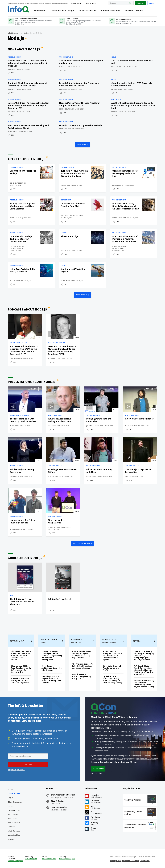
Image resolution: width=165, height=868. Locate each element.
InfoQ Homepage (14, 33)
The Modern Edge (70, 236)
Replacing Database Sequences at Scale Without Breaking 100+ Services (51, 680)
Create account (14, 793)
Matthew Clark (16, 359)
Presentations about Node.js (32, 382)
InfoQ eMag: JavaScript (60, 599)
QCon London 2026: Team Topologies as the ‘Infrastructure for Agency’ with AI (21, 669)
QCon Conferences (15, 802)
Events (139, 11)
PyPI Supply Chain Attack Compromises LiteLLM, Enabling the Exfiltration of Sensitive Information (144, 670)
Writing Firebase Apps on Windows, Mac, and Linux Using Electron (22, 206)
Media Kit (11, 827)
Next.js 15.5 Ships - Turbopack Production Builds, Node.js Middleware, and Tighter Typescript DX (28, 106)
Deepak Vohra (15, 281)
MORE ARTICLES (82, 295)
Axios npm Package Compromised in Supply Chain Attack (81, 62)
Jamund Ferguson (94, 426)
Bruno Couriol (65, 109)
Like (13, 73)
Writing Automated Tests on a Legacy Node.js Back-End (125, 173)
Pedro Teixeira (54, 527)
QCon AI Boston (57, 801)
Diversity (11, 839)
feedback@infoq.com (16, 861)
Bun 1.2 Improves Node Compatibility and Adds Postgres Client (28, 127)
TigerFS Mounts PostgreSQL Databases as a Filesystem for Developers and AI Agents (113, 656)
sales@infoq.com (31, 859)
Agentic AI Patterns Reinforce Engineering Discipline (82, 677)
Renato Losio (117, 89)
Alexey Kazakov (16, 529)
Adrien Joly (65, 185)
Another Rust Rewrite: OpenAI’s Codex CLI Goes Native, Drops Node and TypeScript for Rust (133, 106)
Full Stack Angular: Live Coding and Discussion (60, 420)
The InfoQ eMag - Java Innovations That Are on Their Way (22, 602)
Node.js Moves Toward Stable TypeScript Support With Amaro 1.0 (80, 104)
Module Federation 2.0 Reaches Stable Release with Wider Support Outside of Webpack (27, 63)
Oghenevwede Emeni (18, 183)
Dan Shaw (129, 476)
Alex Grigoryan (54, 476)
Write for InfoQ (14, 810)
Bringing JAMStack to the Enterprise (99, 420)
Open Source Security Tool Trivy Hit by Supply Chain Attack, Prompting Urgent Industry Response (144, 656)
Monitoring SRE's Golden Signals (73, 270)
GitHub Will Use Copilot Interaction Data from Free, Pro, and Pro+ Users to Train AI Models (21, 656)
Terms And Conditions (131, 861)
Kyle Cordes (53, 426)
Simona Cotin (15, 476)
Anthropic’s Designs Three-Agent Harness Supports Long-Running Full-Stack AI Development (52, 656)
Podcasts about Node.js (27, 309)
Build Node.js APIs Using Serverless (22, 471)
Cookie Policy (145, 861)
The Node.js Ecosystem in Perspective (138, 471)
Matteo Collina (131, 426)
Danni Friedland (93, 476)
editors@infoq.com (49, 859)
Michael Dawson (16, 249)
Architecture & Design (63, 11)
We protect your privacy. (16, 770)
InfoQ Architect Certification (63, 795)
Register (140, 3)
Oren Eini (80, 216)
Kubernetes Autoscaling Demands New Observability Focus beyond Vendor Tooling (144, 684)
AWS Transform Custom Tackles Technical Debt (132, 62)
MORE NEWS (82, 144)
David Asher (15, 218)
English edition (76, 3)
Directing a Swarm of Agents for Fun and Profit (112, 668)
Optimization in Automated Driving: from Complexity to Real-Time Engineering (112, 680)
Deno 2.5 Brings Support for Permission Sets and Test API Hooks (79, 84)
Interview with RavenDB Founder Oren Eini (73, 205)
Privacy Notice (116, 861)
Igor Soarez (66, 527)
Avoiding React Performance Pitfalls (62, 471)
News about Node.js (24, 49)
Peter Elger (14, 426)
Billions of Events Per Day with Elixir (99, 471)
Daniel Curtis (13, 69)
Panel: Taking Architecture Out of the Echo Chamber (51, 668)
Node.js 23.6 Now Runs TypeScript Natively (81, 125)
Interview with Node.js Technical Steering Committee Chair (21, 239)
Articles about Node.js (26, 159)
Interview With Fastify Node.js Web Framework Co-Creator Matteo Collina (126, 206)
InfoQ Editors (13, 814)
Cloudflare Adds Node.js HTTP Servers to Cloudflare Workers (132, 84)
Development (40, 11)
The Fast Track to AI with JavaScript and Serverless (23, 420)
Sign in (152, 3)
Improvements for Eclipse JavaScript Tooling (23, 521)
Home (10, 789)
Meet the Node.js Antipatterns (57, 521)
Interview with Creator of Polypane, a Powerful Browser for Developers (125, 239)
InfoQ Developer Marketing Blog (14, 833)
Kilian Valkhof (118, 249)
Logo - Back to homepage (18, 9)
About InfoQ (13, 818)
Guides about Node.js (25, 558)
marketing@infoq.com (67, 859)
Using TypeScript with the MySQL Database (23, 270)
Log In (11, 798)
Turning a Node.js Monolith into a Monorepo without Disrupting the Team (74, 173)
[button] (28, 765)
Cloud (114, 57)
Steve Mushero (67, 281)
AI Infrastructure (87, 11)
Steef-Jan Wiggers (118, 67)
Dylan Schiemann (68, 216)
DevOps (129, 11)
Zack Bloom (66, 251)
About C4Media (14, 823)
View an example (31, 721)
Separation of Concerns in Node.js (23, 172)
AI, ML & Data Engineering (20, 415)
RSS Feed (27, 38)
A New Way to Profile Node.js (139, 419)
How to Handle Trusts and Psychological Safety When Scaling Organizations (82, 655)
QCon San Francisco (59, 807)
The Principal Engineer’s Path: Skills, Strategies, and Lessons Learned (82, 666)
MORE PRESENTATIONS (82, 543)
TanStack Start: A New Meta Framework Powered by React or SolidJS (27, 84)
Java (11, 595)
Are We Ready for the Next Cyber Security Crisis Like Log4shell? (20, 681)
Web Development (15, 57)
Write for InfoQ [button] (91, 3)
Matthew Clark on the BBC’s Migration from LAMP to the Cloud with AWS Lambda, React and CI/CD (24, 350)
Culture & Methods (111, 11)
